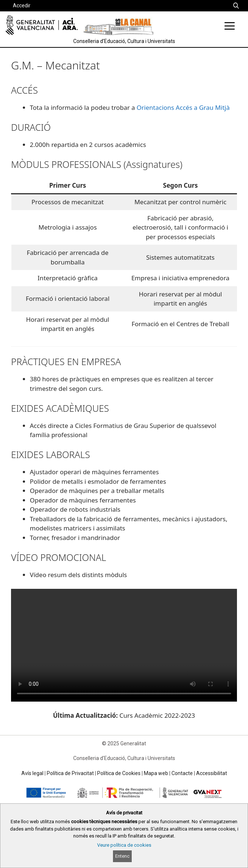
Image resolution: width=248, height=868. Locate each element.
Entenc (122, 856)
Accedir (22, 6)
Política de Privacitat (70, 773)
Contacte (182, 773)
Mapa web (156, 773)
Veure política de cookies (124, 845)
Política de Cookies (119, 773)
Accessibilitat (212, 773)
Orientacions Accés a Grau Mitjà (183, 107)
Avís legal (32, 773)
